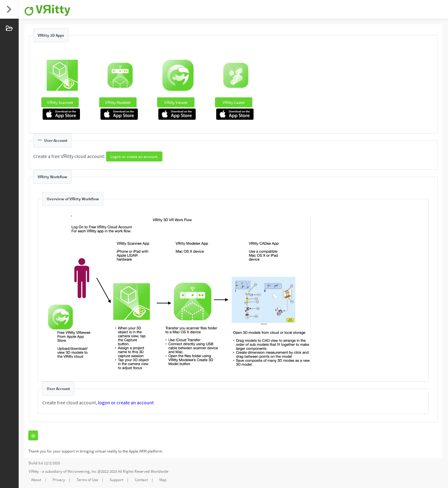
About (36, 480)
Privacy (59, 480)
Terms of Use (87, 480)
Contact (141, 480)
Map (163, 480)
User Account (53, 140)
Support (116, 480)
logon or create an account (126, 402)
